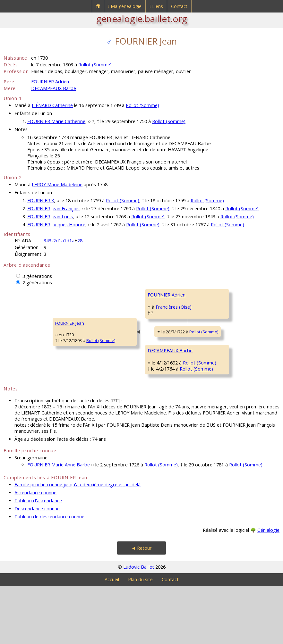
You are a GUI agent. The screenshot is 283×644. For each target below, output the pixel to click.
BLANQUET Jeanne (212, 333)
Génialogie (268, 588)
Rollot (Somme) (95, 65)
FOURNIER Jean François (53, 209)
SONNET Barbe (209, 410)
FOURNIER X (41, 201)
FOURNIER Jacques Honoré (56, 225)
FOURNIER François (212, 295)
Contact (179, 6)
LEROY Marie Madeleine (57, 184)
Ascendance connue (35, 551)
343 (47, 241)
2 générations (37, 283)
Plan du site (140, 638)
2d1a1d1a (64, 241)
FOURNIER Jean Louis (50, 217)
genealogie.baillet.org (142, 19)
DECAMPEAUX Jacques (216, 372)
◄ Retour (141, 606)
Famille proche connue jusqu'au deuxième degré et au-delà (77, 543)
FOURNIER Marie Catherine (56, 121)
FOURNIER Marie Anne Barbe (59, 523)
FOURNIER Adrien (50, 82)
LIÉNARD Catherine (52, 105)
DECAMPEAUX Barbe (54, 88)
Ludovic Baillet (139, 625)
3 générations (37, 276)
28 (80, 241)
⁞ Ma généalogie (125, 6)
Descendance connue (37, 567)
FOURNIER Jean (22, 352)
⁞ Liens (156, 6)
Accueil (112, 638)
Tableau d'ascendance (38, 559)
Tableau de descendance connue (49, 575)
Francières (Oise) (124, 325)
